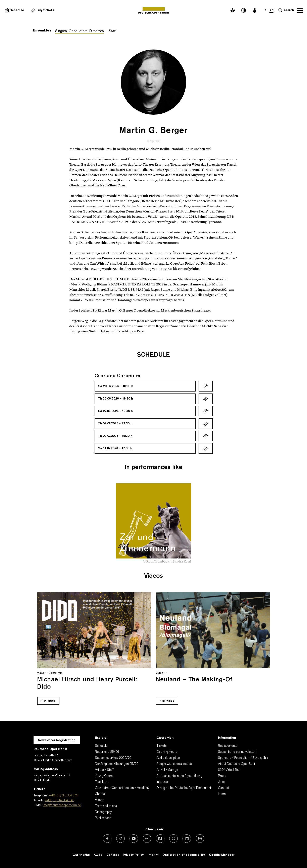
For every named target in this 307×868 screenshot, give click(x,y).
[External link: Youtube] (134, 839)
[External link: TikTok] (160, 839)
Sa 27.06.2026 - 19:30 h (115, 411)
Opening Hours (167, 752)
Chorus (100, 794)
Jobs (221, 782)
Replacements (228, 746)
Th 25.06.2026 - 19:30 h (115, 399)
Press (222, 776)
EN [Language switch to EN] (271, 10)
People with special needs (174, 764)
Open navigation (300, 10)
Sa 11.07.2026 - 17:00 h (115, 448)
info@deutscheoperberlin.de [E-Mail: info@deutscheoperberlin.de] (62, 805)
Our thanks (81, 855)
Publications (103, 818)
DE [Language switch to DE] (266, 10)
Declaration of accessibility (184, 855)
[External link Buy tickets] (42, 10)
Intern (222, 794)
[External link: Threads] (147, 839)
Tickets (162, 746)
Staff (113, 31)
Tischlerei (101, 782)
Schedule (101, 746)
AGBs (98, 855)
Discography (103, 812)
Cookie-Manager (222, 855)
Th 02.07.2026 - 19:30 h (115, 424)
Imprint (153, 855)
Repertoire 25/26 (107, 752)
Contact (223, 788)
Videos (100, 800)
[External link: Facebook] (107, 839)
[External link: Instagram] (120, 839)
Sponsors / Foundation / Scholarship (243, 758)
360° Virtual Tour (229, 770)
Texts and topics (106, 806)
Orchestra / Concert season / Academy (122, 788)
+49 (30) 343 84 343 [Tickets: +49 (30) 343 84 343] (60, 800)
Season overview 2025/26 (113, 758)
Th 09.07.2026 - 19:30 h (115, 436)
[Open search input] (286, 10)
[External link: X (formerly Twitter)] (173, 839)
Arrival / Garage (167, 770)
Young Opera (104, 776)
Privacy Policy (133, 855)
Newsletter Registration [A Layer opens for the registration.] (57, 740)
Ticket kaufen (206, 386)
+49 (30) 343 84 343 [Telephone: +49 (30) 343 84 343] (64, 796)
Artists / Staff (104, 770)
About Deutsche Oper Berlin (237, 764)
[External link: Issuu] (200, 839)
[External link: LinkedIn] (187, 839)
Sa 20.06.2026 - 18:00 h (116, 386)
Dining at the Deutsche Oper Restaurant (184, 788)
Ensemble (42, 31)
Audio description (168, 758)
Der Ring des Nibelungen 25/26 (117, 764)
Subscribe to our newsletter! (237, 752)
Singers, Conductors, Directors (80, 31)
